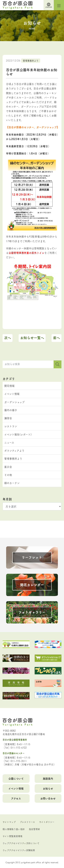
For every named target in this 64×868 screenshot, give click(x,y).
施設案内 (48, 778)
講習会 (8, 418)
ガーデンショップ (14, 402)
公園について (16, 778)
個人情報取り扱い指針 (14, 829)
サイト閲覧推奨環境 (12, 836)
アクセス (16, 798)
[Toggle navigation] (59, 5)
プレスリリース (27, 822)
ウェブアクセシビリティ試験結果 (19, 850)
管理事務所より (31, 60)
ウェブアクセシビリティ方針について (21, 843)
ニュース (9, 442)
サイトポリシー (47, 822)
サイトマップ (9, 822)
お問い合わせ (48, 798)
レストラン (11, 426)
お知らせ (48, 788)
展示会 (8, 467)
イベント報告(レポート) (18, 434)
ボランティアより (14, 450)
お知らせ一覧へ (32, 338)
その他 (8, 475)
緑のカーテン (12, 483)
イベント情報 (12, 394)
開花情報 (9, 386)
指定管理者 (34, 829)
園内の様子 (11, 410)
